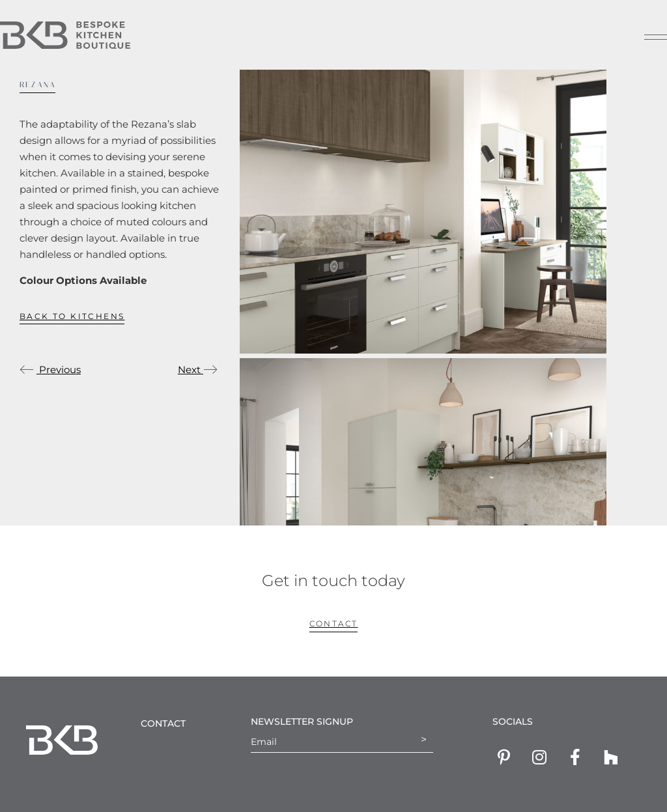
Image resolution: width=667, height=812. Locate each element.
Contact (163, 723)
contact (334, 623)
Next (198, 370)
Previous (50, 370)
